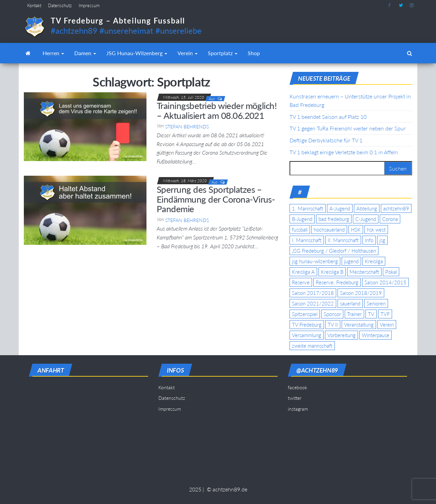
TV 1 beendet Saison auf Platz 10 (328, 117)
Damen (85, 53)
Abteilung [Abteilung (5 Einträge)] (367, 208)
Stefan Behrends (187, 127)
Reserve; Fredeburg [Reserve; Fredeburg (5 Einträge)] (337, 282)
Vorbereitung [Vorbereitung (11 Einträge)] (341, 335)
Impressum (89, 5)
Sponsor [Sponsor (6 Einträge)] (332, 314)
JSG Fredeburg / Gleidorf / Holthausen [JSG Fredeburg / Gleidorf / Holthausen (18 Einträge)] (334, 251)
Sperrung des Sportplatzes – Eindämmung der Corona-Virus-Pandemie (216, 199)
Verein (188, 53)
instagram (412, 5)
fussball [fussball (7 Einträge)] (300, 230)
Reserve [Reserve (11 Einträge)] (301, 282)
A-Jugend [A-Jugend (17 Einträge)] (340, 208)
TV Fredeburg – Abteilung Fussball (118, 21)
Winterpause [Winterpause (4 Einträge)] (376, 335)
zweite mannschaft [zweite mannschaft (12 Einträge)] (312, 346)
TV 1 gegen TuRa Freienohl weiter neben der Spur (348, 128)
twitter (401, 5)
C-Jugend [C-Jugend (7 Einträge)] (366, 219)
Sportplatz (223, 53)
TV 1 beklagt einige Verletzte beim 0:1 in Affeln (344, 152)
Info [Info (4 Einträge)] (369, 240)
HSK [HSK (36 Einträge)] (356, 230)
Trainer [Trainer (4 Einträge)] (354, 314)
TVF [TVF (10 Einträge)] (385, 314)
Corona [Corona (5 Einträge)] (390, 219)
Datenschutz (60, 5)
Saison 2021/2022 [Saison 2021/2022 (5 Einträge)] (313, 303)
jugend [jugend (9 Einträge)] (351, 261)
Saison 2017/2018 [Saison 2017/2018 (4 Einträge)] (313, 293)
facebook (390, 5)
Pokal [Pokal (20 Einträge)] (391, 272)
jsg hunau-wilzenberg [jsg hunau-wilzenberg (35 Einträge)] (315, 261)
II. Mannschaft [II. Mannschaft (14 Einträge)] (343, 240)
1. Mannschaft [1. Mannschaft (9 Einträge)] (308, 208)
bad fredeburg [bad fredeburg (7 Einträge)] (334, 219)
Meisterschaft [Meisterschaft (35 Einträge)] (364, 272)
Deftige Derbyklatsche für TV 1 (326, 140)
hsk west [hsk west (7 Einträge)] (376, 230)
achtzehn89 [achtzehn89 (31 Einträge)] (396, 208)
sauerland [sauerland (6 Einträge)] (350, 303)
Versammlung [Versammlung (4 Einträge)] (307, 335)
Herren (53, 53)
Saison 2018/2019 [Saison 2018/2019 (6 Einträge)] (361, 293)
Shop (254, 53)
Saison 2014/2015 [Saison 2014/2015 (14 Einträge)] (385, 282)
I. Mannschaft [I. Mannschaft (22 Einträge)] (307, 240)
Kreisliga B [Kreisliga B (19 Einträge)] (332, 272)
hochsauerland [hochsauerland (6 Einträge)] (329, 230)
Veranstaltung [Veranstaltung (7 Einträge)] (359, 325)
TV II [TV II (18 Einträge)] (333, 325)
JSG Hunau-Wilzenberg (137, 53)
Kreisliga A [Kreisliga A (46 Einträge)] (303, 272)
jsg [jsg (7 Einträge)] (382, 240)
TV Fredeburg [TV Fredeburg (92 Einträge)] (307, 325)
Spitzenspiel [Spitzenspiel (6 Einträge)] (305, 314)
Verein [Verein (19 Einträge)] (387, 325)
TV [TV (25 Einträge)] (371, 314)
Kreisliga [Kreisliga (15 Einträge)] (374, 261)
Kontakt (34, 5)
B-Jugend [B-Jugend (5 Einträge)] (302, 219)
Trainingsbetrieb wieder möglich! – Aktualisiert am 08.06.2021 (217, 111)
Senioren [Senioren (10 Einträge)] (376, 303)
